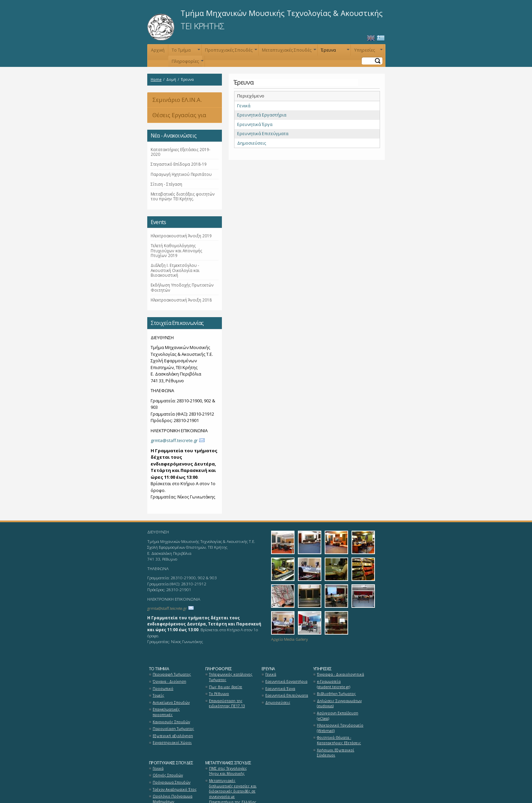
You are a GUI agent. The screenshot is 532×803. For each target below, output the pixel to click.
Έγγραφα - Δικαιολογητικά (340, 674)
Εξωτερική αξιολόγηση (173, 736)
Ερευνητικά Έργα (255, 124)
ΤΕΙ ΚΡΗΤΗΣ (202, 26)
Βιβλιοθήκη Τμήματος (336, 694)
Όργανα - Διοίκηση (169, 681)
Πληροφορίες (187, 63)
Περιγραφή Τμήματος (172, 674)
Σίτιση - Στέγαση (166, 184)
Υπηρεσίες (368, 51)
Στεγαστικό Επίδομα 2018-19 (179, 164)
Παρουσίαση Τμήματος (173, 729)
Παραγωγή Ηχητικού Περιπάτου (181, 174)
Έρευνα (335, 51)
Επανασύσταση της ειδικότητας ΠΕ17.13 (227, 704)
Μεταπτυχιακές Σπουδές (288, 51)
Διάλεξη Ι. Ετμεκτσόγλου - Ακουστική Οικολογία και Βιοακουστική (175, 270)
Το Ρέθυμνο (219, 694)
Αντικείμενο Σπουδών (171, 702)
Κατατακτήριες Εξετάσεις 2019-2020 (180, 152)
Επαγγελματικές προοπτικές (166, 712)
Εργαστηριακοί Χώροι (172, 743)
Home (156, 79)
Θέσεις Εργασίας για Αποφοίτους (177, 117)
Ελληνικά (381, 38)
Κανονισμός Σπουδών (171, 722)
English (371, 38)
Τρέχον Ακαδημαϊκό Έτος (175, 789)
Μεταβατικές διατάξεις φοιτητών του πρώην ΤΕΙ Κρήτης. (183, 196)
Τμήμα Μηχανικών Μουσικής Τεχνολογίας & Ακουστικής (282, 13)
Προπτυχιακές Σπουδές (230, 51)
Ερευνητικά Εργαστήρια (262, 115)
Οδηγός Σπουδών (168, 775)
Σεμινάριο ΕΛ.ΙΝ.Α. (177, 100)
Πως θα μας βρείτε (226, 687)
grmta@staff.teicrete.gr (174, 440)
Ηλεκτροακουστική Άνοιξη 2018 (181, 300)
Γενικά (244, 106)
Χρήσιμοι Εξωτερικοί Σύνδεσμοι (336, 753)
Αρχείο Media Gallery (289, 639)
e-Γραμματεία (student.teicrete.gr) (334, 684)
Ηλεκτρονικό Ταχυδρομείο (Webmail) (340, 728)
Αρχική (158, 50)
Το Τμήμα (185, 51)
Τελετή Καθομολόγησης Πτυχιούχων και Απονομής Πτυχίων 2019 (176, 250)
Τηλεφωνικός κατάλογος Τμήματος (231, 677)
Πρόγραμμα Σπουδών (172, 782)
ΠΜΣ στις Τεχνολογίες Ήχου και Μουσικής (228, 771)
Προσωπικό (163, 689)
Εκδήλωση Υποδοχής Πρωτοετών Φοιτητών (182, 287)
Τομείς (158, 695)
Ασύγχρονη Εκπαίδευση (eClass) (338, 716)
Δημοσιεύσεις (252, 143)
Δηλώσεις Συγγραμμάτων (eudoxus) (339, 704)
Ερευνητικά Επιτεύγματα (263, 133)
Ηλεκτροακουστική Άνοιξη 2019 (181, 236)
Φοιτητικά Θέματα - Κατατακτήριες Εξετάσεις (339, 740)
